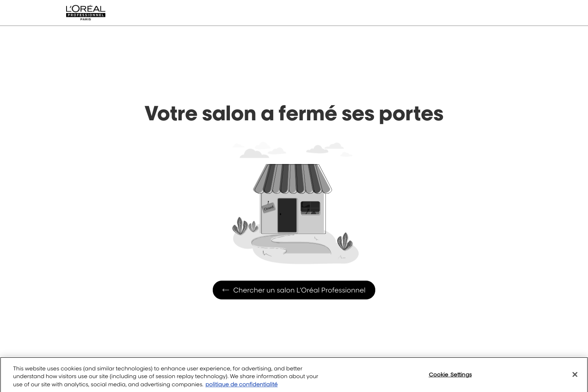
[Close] (575, 379)
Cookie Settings (450, 379)
